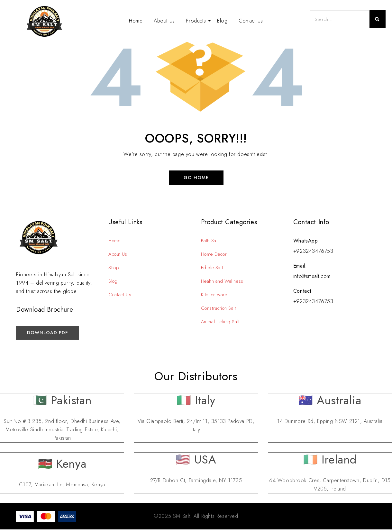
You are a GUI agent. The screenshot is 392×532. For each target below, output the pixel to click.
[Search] (340, 19)
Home (136, 21)
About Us (164, 21)
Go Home (196, 179)
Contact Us (251, 21)
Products (197, 21)
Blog (222, 21)
